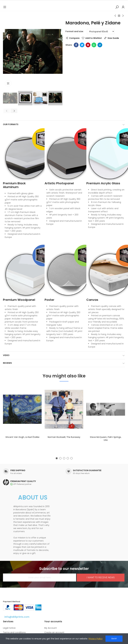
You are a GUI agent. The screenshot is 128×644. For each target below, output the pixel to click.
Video (6, 355)
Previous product (115, 16)
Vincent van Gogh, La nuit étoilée (22, 437)
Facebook (76, 45)
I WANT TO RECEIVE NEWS (101, 578)
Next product (123, 16)
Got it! (114, 639)
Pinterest (88, 45)
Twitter (82, 45)
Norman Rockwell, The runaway (64, 437)
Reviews (7, 363)
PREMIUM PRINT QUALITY (23, 481)
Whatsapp (94, 45)
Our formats (11, 124)
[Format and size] (101, 31)
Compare (74, 38)
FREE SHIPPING (18, 470)
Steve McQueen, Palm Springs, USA (106, 439)
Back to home (119, 16)
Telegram (100, 45)
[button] (6, 51)
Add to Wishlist (94, 38)
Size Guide (113, 38)
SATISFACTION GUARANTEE (87, 470)
